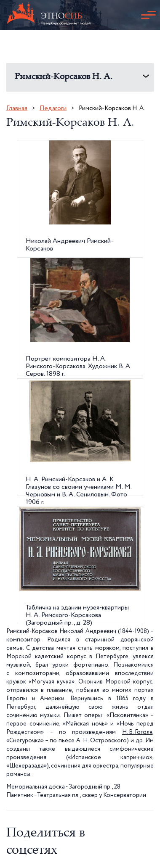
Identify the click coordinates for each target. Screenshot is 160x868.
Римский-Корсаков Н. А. (64, 77)
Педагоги (53, 108)
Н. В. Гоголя (137, 732)
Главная (17, 108)
